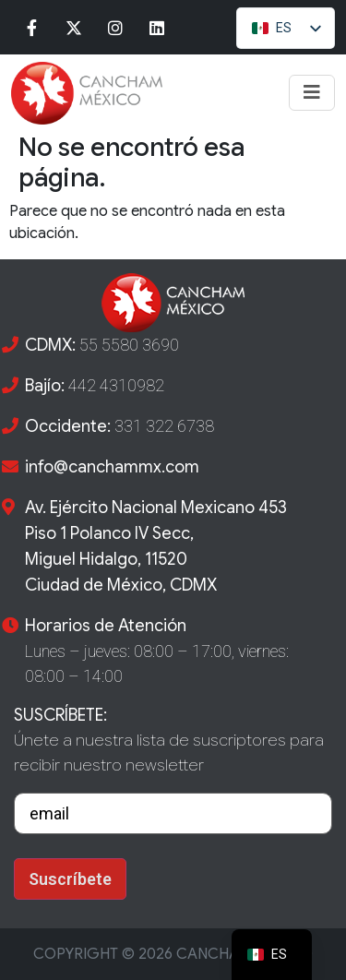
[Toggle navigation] (312, 93)
